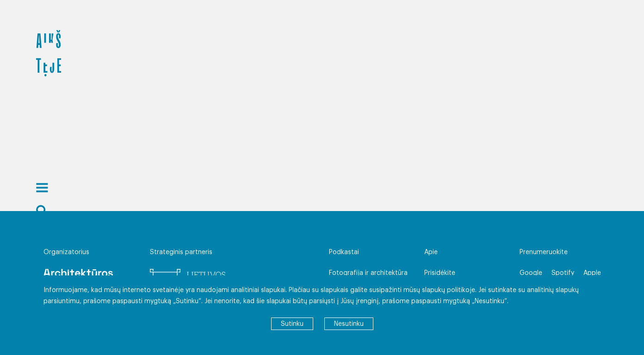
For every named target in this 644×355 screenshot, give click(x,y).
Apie (431, 252)
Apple (592, 273)
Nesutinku (349, 324)
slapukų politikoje (449, 290)
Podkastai (344, 252)
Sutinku (292, 324)
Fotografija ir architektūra (368, 273)
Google (531, 273)
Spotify (563, 273)
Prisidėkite (440, 273)
